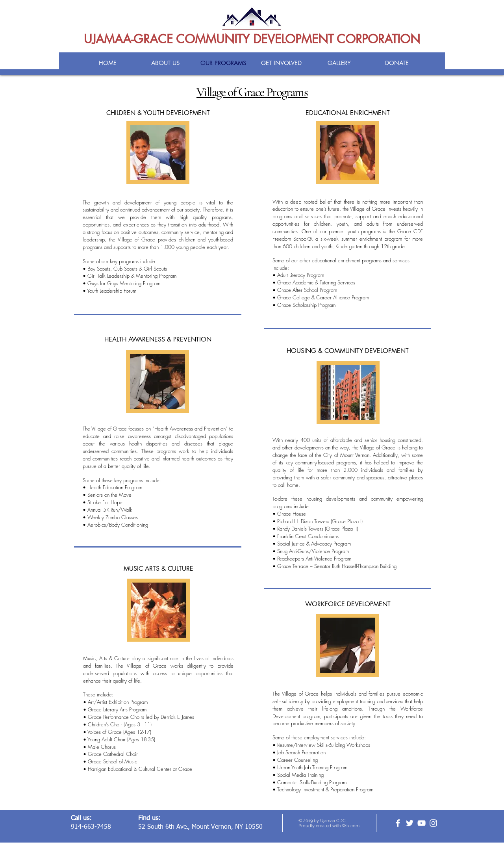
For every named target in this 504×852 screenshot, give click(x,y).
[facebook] (398, 823)
